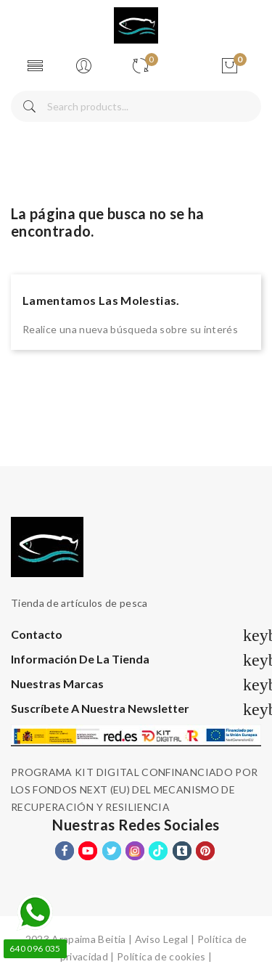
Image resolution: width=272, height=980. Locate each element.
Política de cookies (161, 956)
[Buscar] (136, 106)
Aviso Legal (162, 939)
